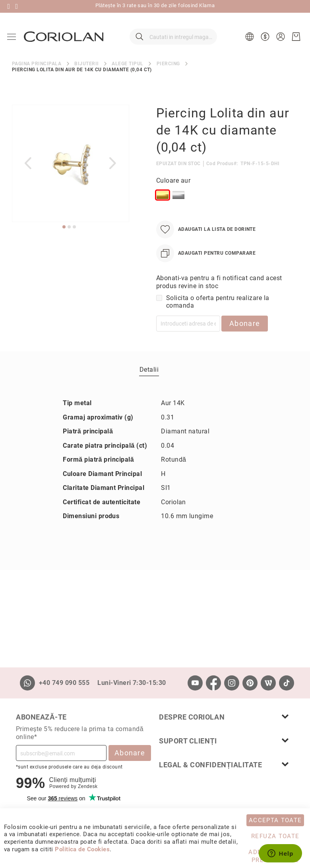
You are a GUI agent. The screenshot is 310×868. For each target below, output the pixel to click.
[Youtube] (195, 683)
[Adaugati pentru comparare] (206, 259)
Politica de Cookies (82, 849)
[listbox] (225, 203)
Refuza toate (275, 836)
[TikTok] (287, 683)
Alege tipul (127, 69)
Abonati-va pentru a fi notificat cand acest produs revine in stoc (219, 288)
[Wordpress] (268, 683)
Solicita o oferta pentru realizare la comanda (218, 308)
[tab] (149, 375)
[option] (163, 201)
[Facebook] (213, 683)
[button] (250, 40)
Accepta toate (275, 820)
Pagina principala (37, 69)
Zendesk (88, 786)
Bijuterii (86, 69)
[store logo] (64, 40)
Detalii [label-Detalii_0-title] (149, 375)
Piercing (168, 69)
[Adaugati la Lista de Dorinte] (206, 235)
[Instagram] (232, 683)
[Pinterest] (250, 683)
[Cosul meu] (295, 40)
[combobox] (173, 40)
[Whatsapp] (27, 683)
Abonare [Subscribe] (130, 753)
